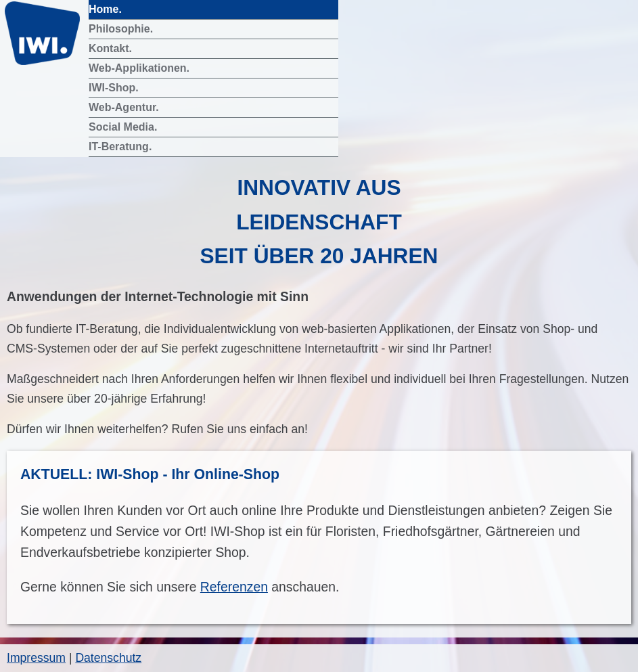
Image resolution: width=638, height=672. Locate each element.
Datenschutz (108, 658)
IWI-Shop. (115, 88)
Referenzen (234, 587)
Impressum (36, 658)
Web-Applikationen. (140, 68)
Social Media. (124, 127)
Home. (107, 9)
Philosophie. (122, 29)
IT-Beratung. (122, 147)
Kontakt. (112, 48)
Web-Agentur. (125, 107)
